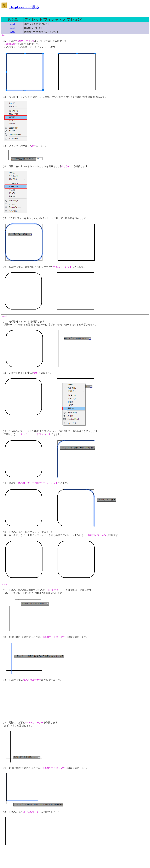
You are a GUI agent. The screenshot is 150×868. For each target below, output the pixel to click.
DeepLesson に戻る (24, 7)
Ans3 (13, 32)
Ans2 (13, 28)
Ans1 (13, 24)
